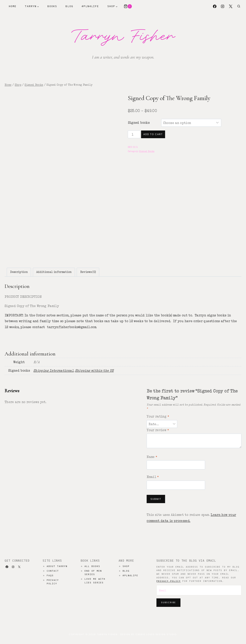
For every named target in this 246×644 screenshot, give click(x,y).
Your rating (158, 416)
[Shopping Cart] (128, 6)
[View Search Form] (239, 6)
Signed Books (147, 151)
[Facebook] (215, 6)
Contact (53, 571)
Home (13, 6)
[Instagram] (223, 6)
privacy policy (169, 581)
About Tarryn (57, 566)
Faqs (50, 575)
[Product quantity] (134, 134)
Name (152, 457)
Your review (158, 430)
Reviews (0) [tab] (88, 272)
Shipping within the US (94, 371)
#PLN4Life (90, 6)
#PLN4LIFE (130, 575)
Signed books (139, 123)
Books (52, 6)
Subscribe (168, 602)
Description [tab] (19, 272)
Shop (126, 566)
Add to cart (153, 134)
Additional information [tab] (54, 272)
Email (153, 477)
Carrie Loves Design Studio (156, 634)
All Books (92, 566)
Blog (69, 6)
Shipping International (54, 371)
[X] (231, 6)
